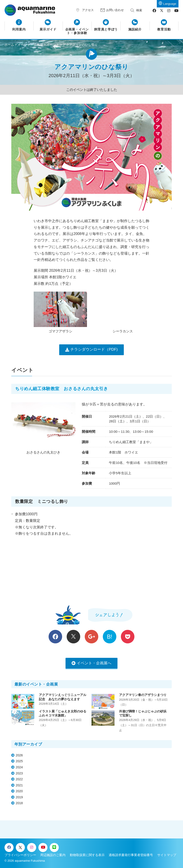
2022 (19, 779)
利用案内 (19, 29)
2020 (19, 791)
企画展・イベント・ (77, 31)
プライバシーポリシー (20, 855)
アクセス (88, 10)
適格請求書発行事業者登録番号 (131, 855)
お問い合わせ (115, 10)
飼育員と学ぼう (106, 29)
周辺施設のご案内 (53, 855)
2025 (19, 761)
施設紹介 (135, 29)
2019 (19, 797)
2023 (19, 773)
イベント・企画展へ (94, 663)
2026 (19, 755)
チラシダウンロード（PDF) (94, 349)
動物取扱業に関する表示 (87, 855)
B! (110, 637)
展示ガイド (48, 29)
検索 (139, 10)
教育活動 (164, 29)
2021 (19, 785)
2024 (19, 767)
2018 (19, 803)
